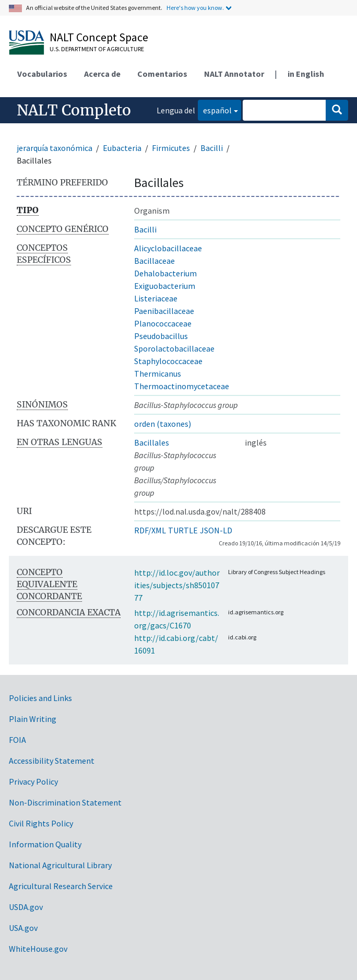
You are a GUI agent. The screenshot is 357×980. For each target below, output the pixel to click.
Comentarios (162, 74)
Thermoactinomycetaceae (182, 386)
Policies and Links (40, 698)
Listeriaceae (156, 298)
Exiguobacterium (165, 286)
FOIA (17, 740)
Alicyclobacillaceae (168, 248)
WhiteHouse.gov (38, 949)
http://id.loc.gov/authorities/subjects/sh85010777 (177, 585)
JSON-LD (216, 530)
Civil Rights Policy (41, 823)
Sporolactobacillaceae (174, 348)
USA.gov (23, 928)
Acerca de (102, 74)
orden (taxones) (163, 424)
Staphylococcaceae (168, 361)
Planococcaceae (163, 323)
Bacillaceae (154, 261)
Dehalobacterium (165, 273)
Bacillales (152, 442)
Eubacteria (122, 148)
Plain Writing (33, 719)
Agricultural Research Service (61, 886)
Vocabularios (42, 74)
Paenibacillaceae (164, 311)
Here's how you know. (195, 8)
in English (306, 74)
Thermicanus (158, 374)
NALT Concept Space (99, 37)
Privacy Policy (33, 781)
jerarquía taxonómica (55, 148)
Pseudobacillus (161, 336)
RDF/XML (150, 530)
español (215, 109)
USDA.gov (26, 907)
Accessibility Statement (52, 761)
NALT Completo (74, 110)
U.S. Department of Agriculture (97, 49)
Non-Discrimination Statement (65, 802)
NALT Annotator (234, 74)
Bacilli (212, 148)
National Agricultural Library (60, 865)
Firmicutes (171, 148)
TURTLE (183, 530)
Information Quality (45, 844)
